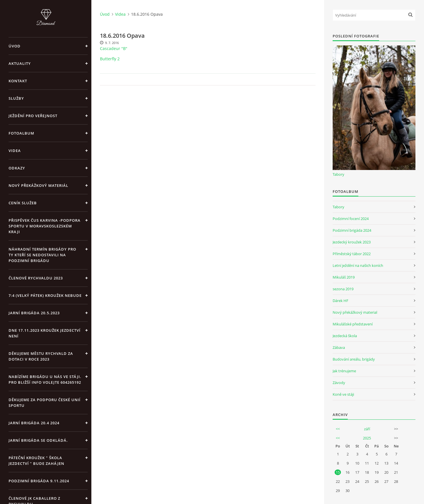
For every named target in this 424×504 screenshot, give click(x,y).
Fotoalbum (21, 133)
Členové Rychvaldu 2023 (36, 278)
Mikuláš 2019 (344, 277)
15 (338, 472)
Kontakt (18, 81)
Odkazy (17, 168)
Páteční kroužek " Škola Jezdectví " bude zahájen (36, 461)
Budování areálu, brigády (354, 359)
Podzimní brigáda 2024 (352, 230)
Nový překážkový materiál (38, 185)
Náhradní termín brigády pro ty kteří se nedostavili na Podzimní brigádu (42, 255)
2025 (367, 438)
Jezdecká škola (345, 336)
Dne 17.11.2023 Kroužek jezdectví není (45, 333)
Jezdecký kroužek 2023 (352, 242)
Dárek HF (340, 301)
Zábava (339, 347)
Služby (16, 98)
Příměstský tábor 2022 (352, 254)
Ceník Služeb (23, 203)
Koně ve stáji (343, 394)
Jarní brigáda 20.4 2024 (34, 423)
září (367, 429)
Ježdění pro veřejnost (33, 116)
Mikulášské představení (353, 324)
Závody (339, 383)
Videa (15, 151)
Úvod (15, 46)
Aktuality (20, 63)
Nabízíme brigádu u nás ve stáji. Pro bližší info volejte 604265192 (45, 379)
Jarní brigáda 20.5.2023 (34, 313)
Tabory (338, 174)
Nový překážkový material (355, 312)
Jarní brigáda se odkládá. (38, 440)
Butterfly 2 (110, 59)
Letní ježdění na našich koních (358, 265)
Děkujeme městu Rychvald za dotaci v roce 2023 (41, 356)
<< (338, 429)
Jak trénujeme (344, 371)
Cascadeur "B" (114, 48)
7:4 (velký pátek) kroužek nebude (45, 295)
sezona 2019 (343, 289)
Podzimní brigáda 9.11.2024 (39, 481)
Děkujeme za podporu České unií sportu (45, 403)
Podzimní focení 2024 (351, 219)
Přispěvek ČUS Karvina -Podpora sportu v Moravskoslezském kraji (45, 226)
